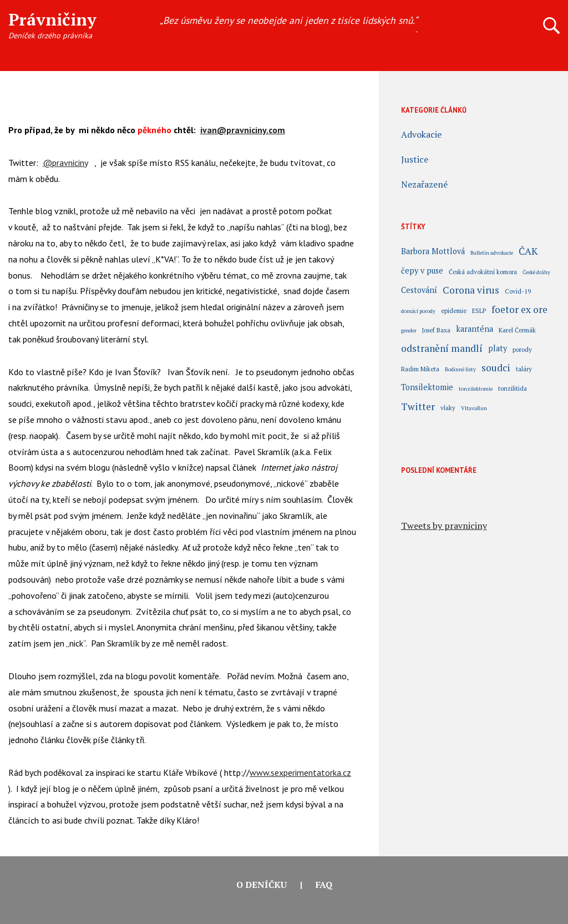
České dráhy (536, 272)
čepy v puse (422, 271)
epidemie (454, 310)
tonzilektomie (476, 389)
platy (498, 349)
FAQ (324, 885)
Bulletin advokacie (492, 253)
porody (522, 349)
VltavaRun (474, 408)
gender (409, 330)
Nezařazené (424, 184)
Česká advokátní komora (483, 272)
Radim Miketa (420, 369)
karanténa (475, 330)
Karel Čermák (517, 330)
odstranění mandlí (442, 350)
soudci (496, 369)
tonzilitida (513, 388)
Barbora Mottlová (433, 252)
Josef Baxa (436, 330)
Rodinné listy (460, 369)
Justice (415, 159)
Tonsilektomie (427, 388)
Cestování (419, 291)
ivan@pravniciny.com (243, 130)
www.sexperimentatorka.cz (300, 772)
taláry (524, 369)
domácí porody (418, 311)
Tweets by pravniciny (444, 526)
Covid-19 (518, 291)
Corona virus (471, 291)
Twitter (418, 408)
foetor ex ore (519, 311)
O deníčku (262, 885)
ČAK (528, 253)
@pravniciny (65, 163)
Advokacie (421, 134)
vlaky (448, 408)
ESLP (479, 310)
